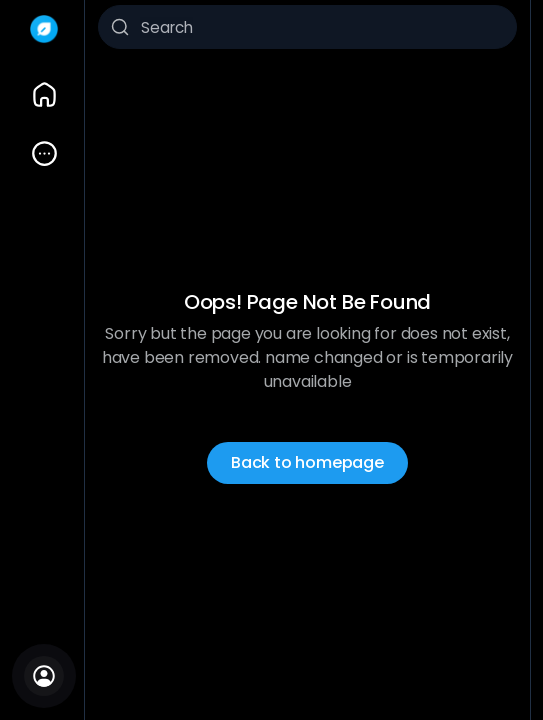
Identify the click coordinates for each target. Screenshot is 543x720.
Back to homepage (307, 462)
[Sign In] (44, 676)
